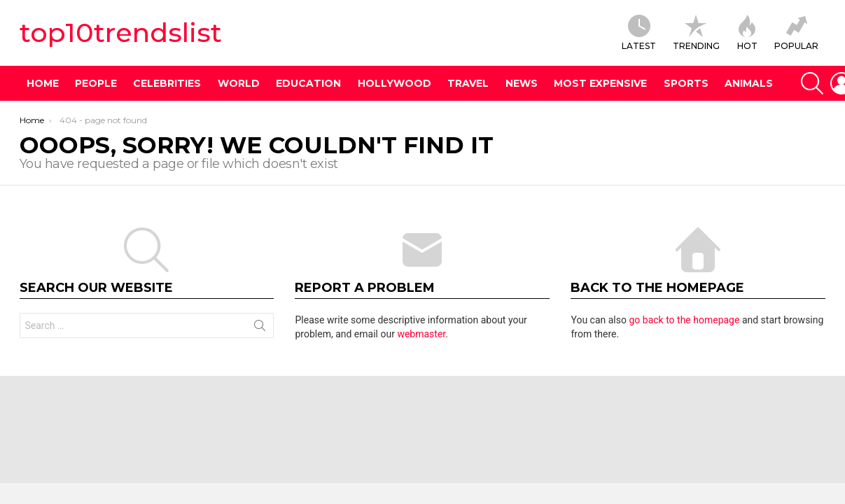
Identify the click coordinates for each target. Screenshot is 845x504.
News (522, 83)
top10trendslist (121, 33)
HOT (747, 33)
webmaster (421, 334)
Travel (468, 83)
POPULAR (796, 33)
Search (260, 328)
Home (43, 83)
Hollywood (394, 83)
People (96, 83)
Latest (639, 33)
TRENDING (696, 33)
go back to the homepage (684, 320)
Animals (749, 83)
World (239, 83)
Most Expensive (600, 83)
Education (308, 83)
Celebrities (167, 83)
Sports (686, 83)
